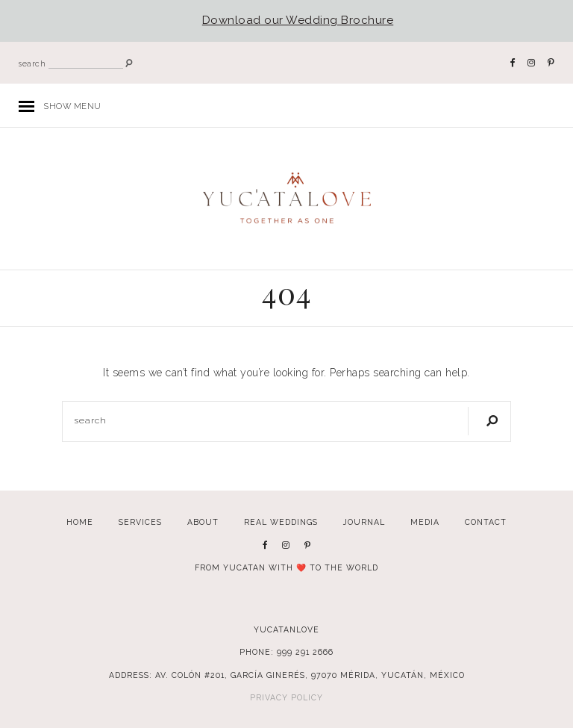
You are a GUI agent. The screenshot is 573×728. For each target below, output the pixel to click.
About (203, 522)
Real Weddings (281, 522)
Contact (486, 522)
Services (140, 522)
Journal (364, 522)
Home (80, 522)
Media (425, 522)
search (32, 64)
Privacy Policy (286, 697)
